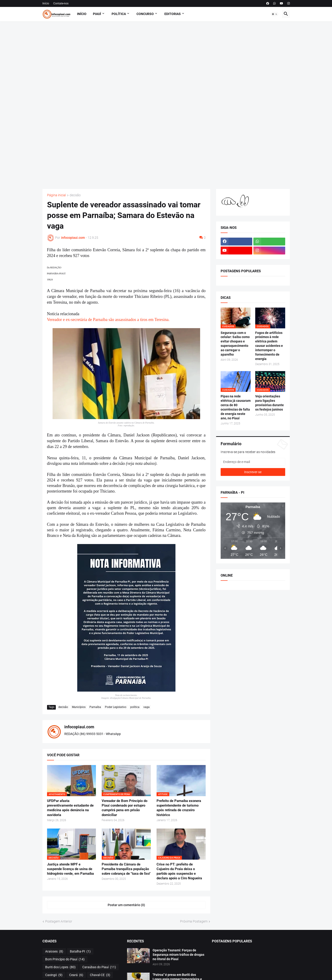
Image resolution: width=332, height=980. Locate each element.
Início (46, 3)
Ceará (76, 975)
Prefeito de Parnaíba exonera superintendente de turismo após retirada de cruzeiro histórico (179, 808)
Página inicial (56, 195)
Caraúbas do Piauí (99, 967)
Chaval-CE (100, 975)
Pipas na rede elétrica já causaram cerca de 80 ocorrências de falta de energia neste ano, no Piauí (236, 407)
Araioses (54, 952)
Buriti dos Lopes (60, 967)
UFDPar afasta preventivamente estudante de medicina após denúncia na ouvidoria (70, 808)
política (135, 707)
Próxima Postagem (194, 921)
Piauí (97, 14)
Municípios (79, 707)
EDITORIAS (173, 14)
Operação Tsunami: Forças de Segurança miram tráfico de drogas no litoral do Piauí (178, 955)
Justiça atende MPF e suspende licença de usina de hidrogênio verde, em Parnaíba (70, 869)
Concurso (145, 14)
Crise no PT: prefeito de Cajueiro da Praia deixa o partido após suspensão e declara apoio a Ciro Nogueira (179, 871)
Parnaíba (95, 707)
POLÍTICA (119, 14)
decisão (75, 195)
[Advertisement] (166, 105)
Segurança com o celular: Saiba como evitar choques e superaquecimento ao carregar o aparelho (235, 344)
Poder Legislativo (116, 707)
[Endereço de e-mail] (253, 462)
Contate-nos (61, 3)
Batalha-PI (80, 952)
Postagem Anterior (59, 921)
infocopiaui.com (79, 727)
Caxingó (54, 975)
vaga (147, 707)
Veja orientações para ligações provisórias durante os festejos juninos (270, 403)
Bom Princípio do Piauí (65, 959)
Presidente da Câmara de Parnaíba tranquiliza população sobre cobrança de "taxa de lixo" (126, 869)
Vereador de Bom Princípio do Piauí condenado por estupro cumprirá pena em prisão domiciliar (125, 808)
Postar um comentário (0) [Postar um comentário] (126, 905)
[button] (275, 14)
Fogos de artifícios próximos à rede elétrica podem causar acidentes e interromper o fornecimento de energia (269, 346)
